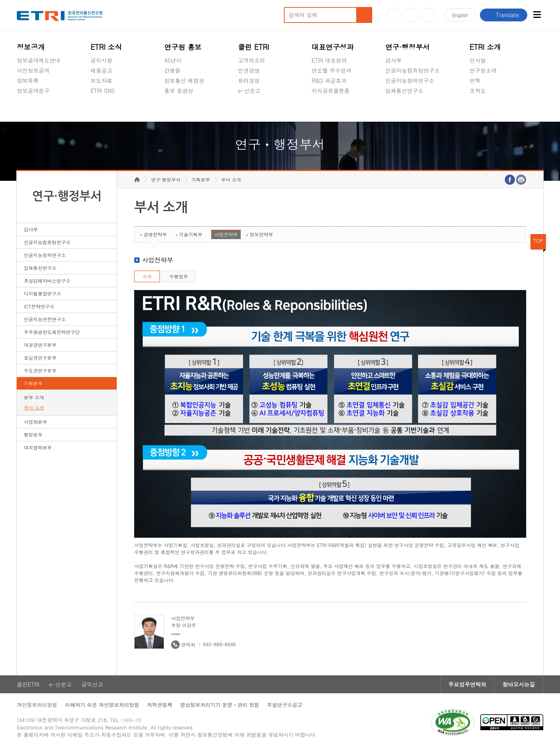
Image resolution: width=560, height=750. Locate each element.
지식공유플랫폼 (331, 91)
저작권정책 (160, 705)
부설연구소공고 (285, 705)
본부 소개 (34, 397)
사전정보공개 (33, 70)
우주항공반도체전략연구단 (52, 332)
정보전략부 (261, 234)
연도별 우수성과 (332, 70)
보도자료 (101, 80)
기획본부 (33, 383)
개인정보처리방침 (37, 705)
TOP (538, 240)
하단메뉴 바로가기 (0, 0)
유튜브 (394, 15)
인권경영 (249, 70)
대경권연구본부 (40, 345)
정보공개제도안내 (38, 60)
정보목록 (28, 80)
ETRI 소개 (485, 47)
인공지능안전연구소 (45, 319)
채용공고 (101, 70)
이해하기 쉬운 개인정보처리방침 (102, 705)
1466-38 (131, 720)
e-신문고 (249, 91)
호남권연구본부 (40, 358)
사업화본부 (35, 422)
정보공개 (31, 47)
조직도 (478, 91)
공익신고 (249, 109)
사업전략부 (226, 234)
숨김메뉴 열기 (21, 100)
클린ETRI (28, 684)
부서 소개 (34, 407)
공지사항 (101, 60)
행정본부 (33, 434)
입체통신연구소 (404, 91)
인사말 (478, 60)
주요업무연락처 (467, 684)
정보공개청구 (33, 91)
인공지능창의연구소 (410, 80)
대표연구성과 (332, 47)
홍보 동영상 (179, 91)
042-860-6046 (219, 644)
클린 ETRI (254, 47)
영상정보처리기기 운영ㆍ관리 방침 (220, 705)
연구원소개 (483, 70)
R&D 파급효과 (329, 80)
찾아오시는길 (519, 684)
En (460, 15)
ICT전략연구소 (39, 306)
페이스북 (428, 15)
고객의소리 (252, 60)
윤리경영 (249, 80)
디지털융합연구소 (42, 293)
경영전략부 (155, 234)
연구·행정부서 (408, 47)
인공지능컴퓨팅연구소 (413, 70)
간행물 (172, 70)
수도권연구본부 (40, 370)
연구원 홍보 (183, 47)
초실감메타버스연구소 (413, 109)
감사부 (394, 60)
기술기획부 (191, 234)
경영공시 (28, 109)
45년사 (173, 60)
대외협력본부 (38, 447)
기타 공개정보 (487, 109)
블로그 (411, 15)
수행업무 (178, 276)
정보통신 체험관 (184, 80)
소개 (147, 276)
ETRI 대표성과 (329, 60)
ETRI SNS (103, 91)
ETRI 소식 (106, 47)
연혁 (475, 80)
